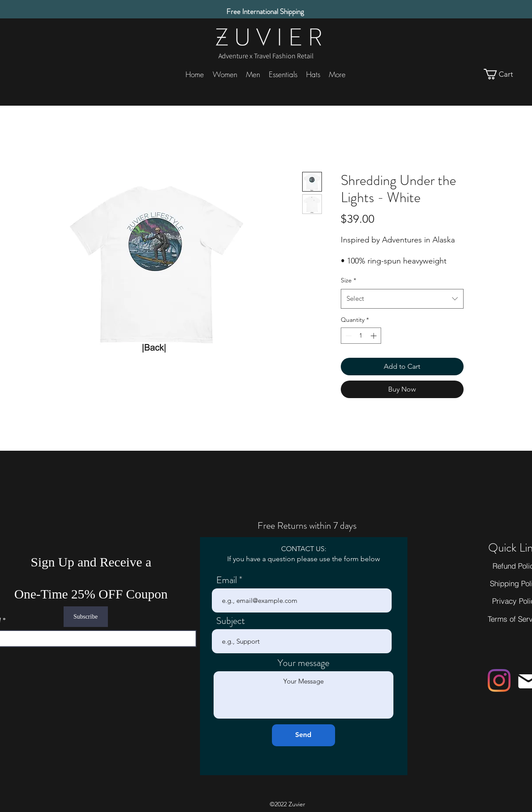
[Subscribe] (86, 617)
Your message (303, 663)
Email (227, 580)
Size (348, 280)
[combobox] (402, 299)
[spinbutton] (361, 336)
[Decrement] (348, 336)
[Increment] (374, 336)
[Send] (303, 735)
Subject (230, 621)
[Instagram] (499, 680)
